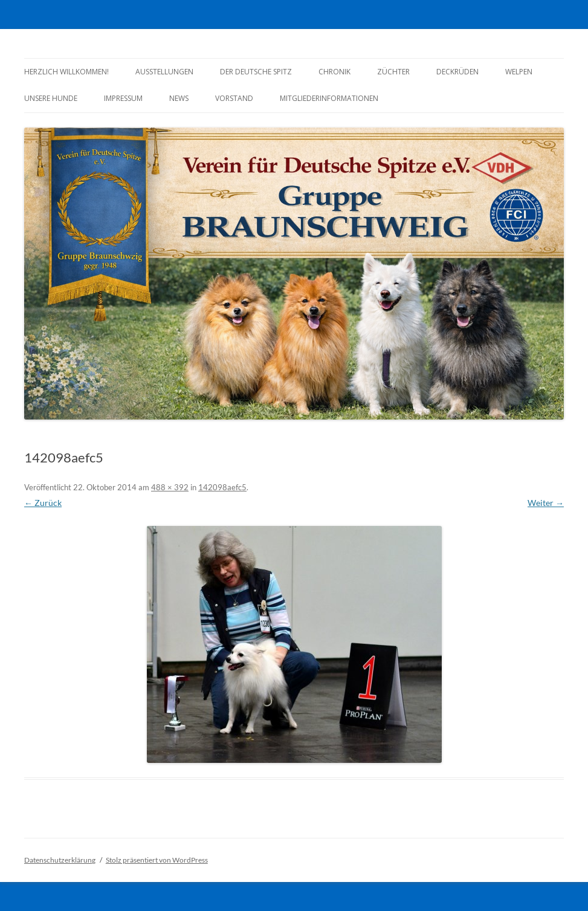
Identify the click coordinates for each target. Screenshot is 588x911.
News (179, 98)
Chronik (334, 72)
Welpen (519, 72)
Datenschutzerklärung (60, 860)
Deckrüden (457, 72)
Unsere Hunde (51, 98)
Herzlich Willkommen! (66, 72)
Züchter (393, 72)
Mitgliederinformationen (329, 98)
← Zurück (43, 503)
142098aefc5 (222, 487)
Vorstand (234, 98)
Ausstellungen (164, 72)
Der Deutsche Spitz (256, 72)
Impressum (123, 98)
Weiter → (546, 503)
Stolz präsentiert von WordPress (157, 860)
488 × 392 (170, 487)
